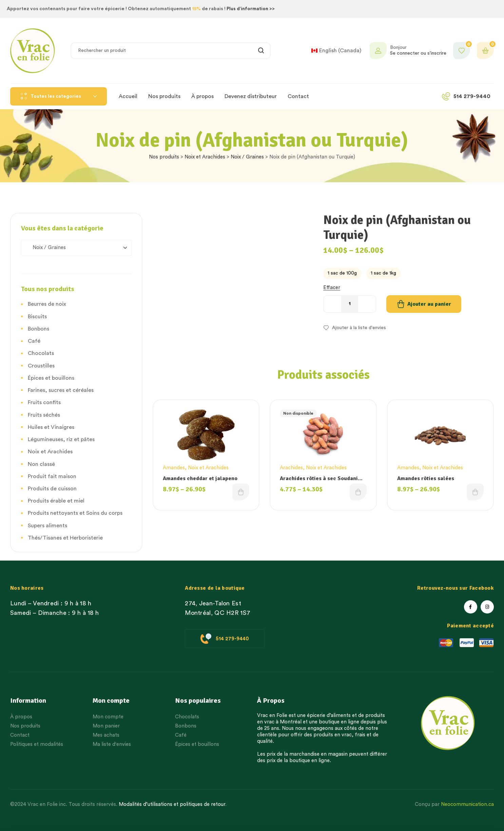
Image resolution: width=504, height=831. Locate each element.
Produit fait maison (52, 476)
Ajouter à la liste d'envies (359, 328)
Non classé (41, 464)
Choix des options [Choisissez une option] (241, 492)
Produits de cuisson (52, 489)
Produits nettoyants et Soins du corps (75, 513)
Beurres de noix (47, 304)
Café (34, 341)
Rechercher (261, 51)
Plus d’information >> (251, 9)
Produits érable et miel (56, 501)
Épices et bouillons (51, 378)
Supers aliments (47, 526)
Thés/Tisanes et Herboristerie (65, 538)
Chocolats (41, 353)
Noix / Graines (247, 157)
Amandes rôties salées (426, 478)
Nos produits (164, 157)
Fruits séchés (44, 415)
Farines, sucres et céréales (61, 390)
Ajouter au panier (429, 304)
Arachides (291, 468)
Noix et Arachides (205, 157)
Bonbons (38, 329)
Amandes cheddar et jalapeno (200, 478)
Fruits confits (44, 402)
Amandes (174, 468)
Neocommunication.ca (467, 804)
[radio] (342, 273)
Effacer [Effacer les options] (332, 288)
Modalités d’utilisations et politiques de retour (172, 804)
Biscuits (37, 317)
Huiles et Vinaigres (51, 427)
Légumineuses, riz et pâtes (61, 439)
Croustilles (41, 366)
